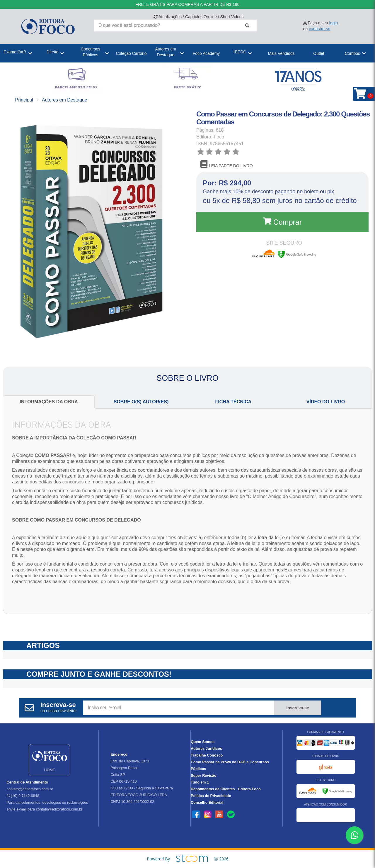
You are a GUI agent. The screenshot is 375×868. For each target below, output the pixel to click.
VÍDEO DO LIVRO (326, 402)
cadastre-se (319, 29)
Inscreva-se (298, 708)
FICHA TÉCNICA (233, 402)
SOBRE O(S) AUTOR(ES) (141, 402)
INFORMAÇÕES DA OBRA (49, 402)
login (334, 23)
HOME (50, 760)
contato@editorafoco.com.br (30, 789)
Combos (352, 53)
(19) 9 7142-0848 (23, 796)
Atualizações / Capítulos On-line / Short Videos (199, 17)
